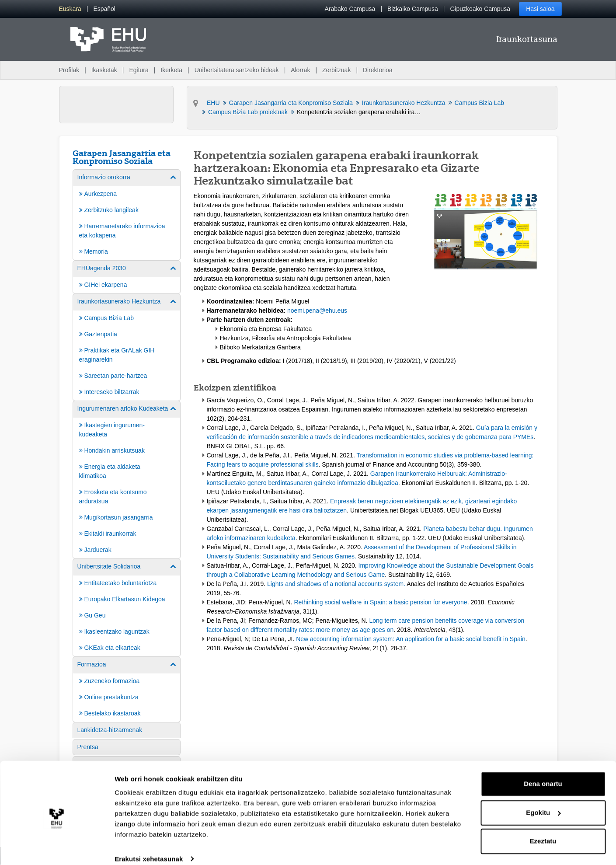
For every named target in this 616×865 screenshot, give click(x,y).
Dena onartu (543, 773)
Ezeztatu (543, 830)
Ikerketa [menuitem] (171, 70)
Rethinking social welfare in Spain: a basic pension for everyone (381, 602)
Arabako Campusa (350, 9)
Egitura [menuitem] (139, 70)
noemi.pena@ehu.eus (317, 310)
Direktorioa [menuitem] (378, 70)
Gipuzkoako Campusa (480, 9)
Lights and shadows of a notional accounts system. (337, 584)
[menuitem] (70, 9)
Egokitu (543, 801)
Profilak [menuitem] (69, 70)
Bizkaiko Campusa (413, 9)
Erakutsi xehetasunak (149, 848)
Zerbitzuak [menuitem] (336, 70)
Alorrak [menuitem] (300, 70)
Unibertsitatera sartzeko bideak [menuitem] (237, 70)
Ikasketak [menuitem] (104, 70)
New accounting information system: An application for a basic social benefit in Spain (411, 639)
